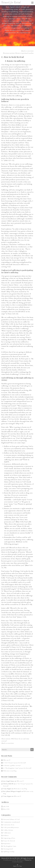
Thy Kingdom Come (10, 846)
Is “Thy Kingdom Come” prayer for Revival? (17, 768)
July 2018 (6, 806)
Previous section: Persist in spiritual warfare (18, 53)
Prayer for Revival (9, 841)
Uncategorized (8, 849)
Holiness (6, 835)
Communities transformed (11, 822)
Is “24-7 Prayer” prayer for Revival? (15, 763)
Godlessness (7, 833)
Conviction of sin (9, 825)
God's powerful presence (11, 827)
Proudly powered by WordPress (13, 860)
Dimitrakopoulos (17, 862)
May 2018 (6, 809)
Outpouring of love (9, 838)
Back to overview (27, 51)
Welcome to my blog (10, 771)
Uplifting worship (9, 852)
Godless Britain (8, 830)
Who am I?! (7, 760)
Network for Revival (11, 3)
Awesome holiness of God (11, 819)
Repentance (7, 844)
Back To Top (18, 866)
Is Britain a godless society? (12, 765)
